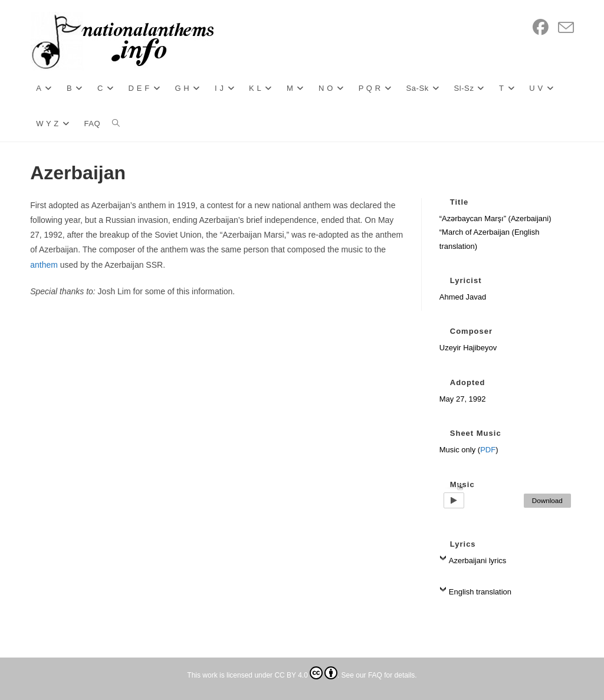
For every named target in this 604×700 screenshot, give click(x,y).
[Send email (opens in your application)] (566, 28)
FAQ (375, 675)
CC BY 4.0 (306, 675)
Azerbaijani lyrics (478, 561)
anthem (44, 265)
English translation (480, 592)
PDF (488, 450)
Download (547, 500)
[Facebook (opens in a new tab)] (541, 28)
